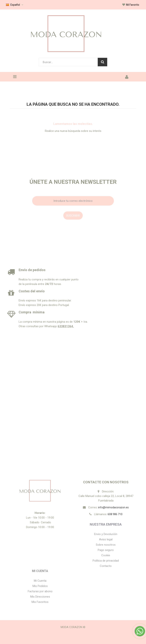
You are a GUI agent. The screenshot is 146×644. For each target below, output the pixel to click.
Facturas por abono (40, 591)
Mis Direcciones (40, 597)
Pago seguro (106, 550)
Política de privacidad (106, 561)
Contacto (106, 566)
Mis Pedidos (40, 586)
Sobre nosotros (106, 545)
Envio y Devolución (106, 534)
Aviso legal (106, 539)
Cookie (106, 555)
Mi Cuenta (40, 571)
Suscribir (73, 216)
